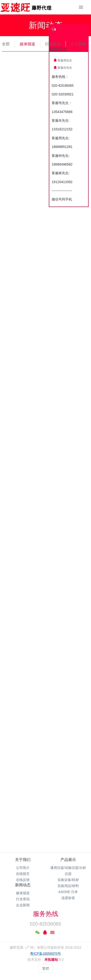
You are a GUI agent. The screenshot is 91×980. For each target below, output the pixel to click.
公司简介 (23, 868)
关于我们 (23, 860)
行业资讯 (53, 44)
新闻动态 (23, 885)
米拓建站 (52, 960)
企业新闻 (78, 44)
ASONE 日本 (68, 892)
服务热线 (46, 914)
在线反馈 (23, 880)
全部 (6, 44)
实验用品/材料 (68, 886)
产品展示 (68, 860)
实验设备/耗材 (68, 880)
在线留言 (23, 874)
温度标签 (68, 898)
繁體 (46, 968)
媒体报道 (27, 44)
